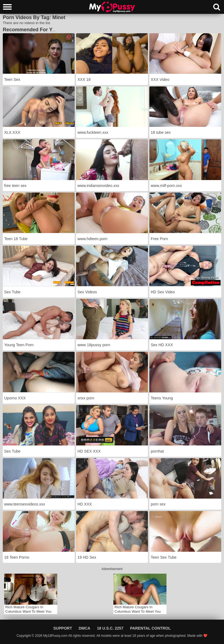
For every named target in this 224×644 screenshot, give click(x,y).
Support (63, 628)
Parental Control (150, 628)
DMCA (84, 628)
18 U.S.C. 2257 (110, 628)
